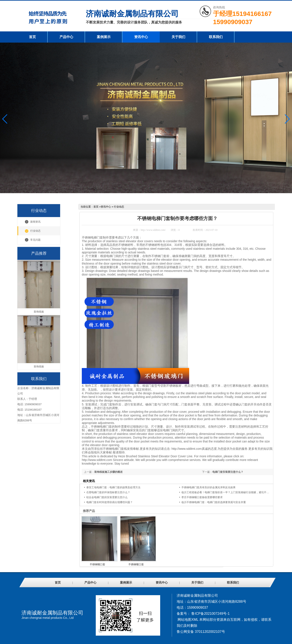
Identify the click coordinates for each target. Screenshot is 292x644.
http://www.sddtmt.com (187, 449)
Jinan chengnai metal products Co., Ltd (48, 618)
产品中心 (66, 37)
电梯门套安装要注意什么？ (228, 472)
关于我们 (178, 37)
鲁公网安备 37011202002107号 (201, 632)
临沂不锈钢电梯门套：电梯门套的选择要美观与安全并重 (214, 502)
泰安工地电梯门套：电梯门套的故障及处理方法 (113, 487)
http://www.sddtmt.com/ (153, 230)
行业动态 (35, 231)
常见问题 (35, 240)
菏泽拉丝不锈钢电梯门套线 (109, 449)
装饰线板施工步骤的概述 (108, 472)
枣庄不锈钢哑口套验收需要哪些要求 (202, 497)
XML (195, 620)
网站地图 (184, 620)
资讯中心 (141, 37)
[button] (287, 119)
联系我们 (216, 37)
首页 (32, 37)
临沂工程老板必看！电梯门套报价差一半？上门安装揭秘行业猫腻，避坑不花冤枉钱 (229, 492)
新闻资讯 (35, 222)
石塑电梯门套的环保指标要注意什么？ (108, 492)
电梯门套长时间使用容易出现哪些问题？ (109, 502)
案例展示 (104, 37)
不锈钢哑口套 (97, 564)
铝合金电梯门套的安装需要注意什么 (107, 497)
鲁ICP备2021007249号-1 (210, 614)
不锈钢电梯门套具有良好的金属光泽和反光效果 (208, 487)
